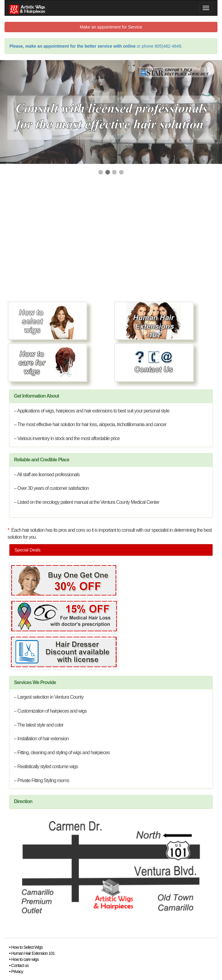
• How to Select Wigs (26, 947)
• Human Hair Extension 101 (32, 953)
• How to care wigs (24, 959)
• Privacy (16, 972)
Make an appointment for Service (111, 27)
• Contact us (19, 965)
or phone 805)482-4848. (96, 46)
